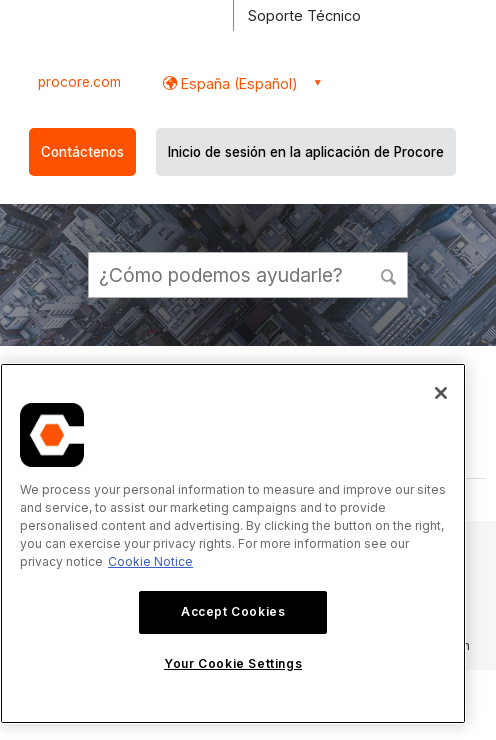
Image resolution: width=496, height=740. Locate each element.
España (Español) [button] (237, 83)
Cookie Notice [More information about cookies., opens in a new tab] (150, 561)
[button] (389, 274)
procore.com (79, 82)
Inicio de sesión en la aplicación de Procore (306, 152)
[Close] (441, 393)
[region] (233, 543)
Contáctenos (82, 152)
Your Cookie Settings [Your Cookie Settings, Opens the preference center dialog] (233, 663)
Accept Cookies (233, 611)
